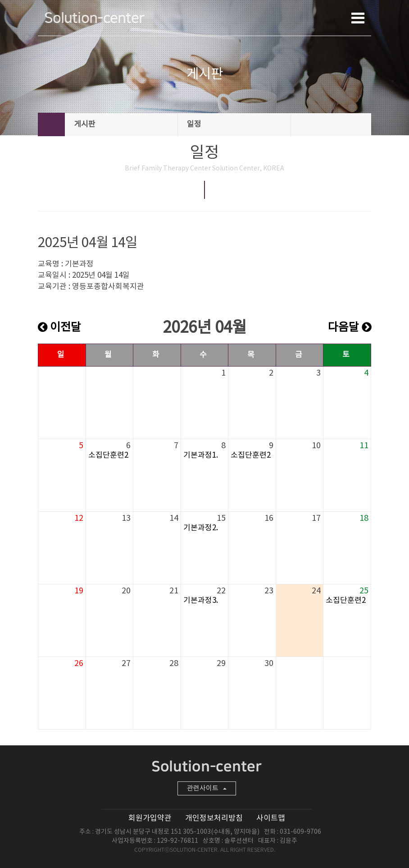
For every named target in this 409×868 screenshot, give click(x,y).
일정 (235, 124)
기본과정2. (201, 528)
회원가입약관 (150, 818)
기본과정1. (201, 455)
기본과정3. (201, 601)
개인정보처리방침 (214, 818)
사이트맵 (271, 818)
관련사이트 (207, 788)
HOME (51, 124)
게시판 (122, 124)
